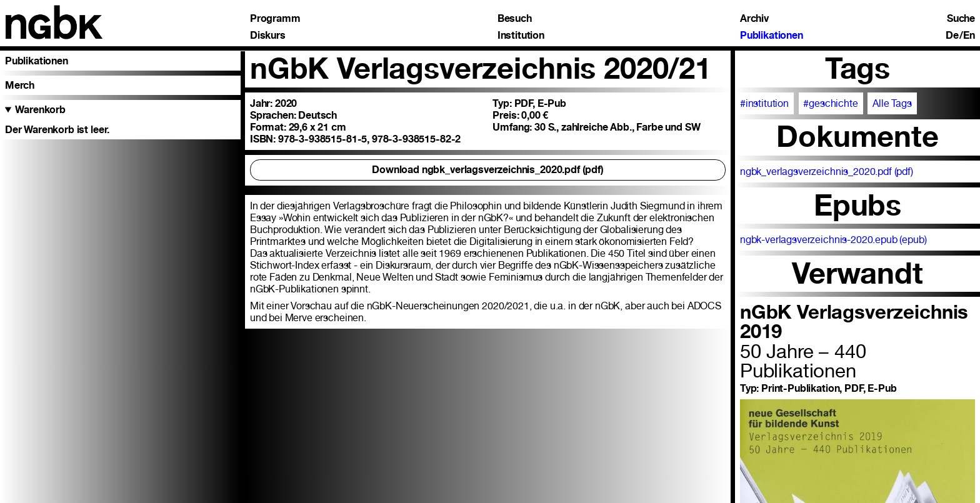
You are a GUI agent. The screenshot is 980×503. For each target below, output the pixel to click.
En (969, 36)
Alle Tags (892, 103)
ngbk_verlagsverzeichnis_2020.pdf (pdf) (827, 172)
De (952, 36)
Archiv (754, 19)
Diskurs (268, 36)
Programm (275, 19)
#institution (764, 103)
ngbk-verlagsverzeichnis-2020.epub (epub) (833, 240)
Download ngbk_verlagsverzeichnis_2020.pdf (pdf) (488, 170)
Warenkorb (40, 110)
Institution (521, 36)
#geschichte (830, 103)
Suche (961, 19)
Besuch (515, 19)
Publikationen (772, 36)
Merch (20, 85)
